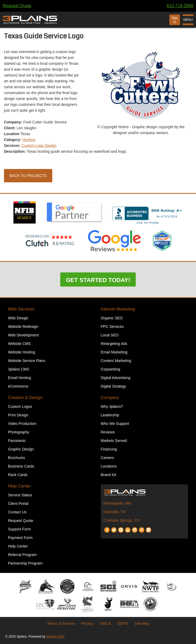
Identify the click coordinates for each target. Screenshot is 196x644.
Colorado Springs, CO (122, 520)
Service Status (20, 495)
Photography (19, 432)
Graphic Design (21, 449)
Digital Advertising (116, 378)
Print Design (18, 415)
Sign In (175, 20)
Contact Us (17, 512)
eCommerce (18, 386)
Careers (107, 458)
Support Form (19, 529)
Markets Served (114, 441)
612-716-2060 (180, 6)
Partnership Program (25, 563)
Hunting (29, 140)
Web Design (18, 318)
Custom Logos (20, 406)
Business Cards (21, 466)
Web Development (23, 335)
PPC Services (112, 327)
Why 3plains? (112, 406)
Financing (109, 449)
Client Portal (18, 504)
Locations (109, 466)
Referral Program (22, 555)
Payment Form (20, 538)
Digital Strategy (113, 386)
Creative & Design (25, 398)
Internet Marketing (118, 309)
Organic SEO (112, 318)
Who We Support (115, 424)
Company (110, 398)
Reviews (108, 432)
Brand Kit (109, 475)
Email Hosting (19, 378)
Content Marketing (116, 361)
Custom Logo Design (39, 146)
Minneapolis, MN (117, 503)
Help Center (19, 486)
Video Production (22, 424)
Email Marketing (114, 352)
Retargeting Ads (114, 344)
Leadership (110, 415)
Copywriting (111, 369)
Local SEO (110, 335)
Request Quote (17, 6)
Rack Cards (18, 475)
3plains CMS (19, 369)
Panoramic (17, 441)
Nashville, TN (115, 512)
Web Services (21, 309)
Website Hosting (22, 352)
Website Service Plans (27, 361)
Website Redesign (23, 327)
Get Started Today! (98, 280)
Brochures (17, 458)
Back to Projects (28, 176)
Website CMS (19, 344)
